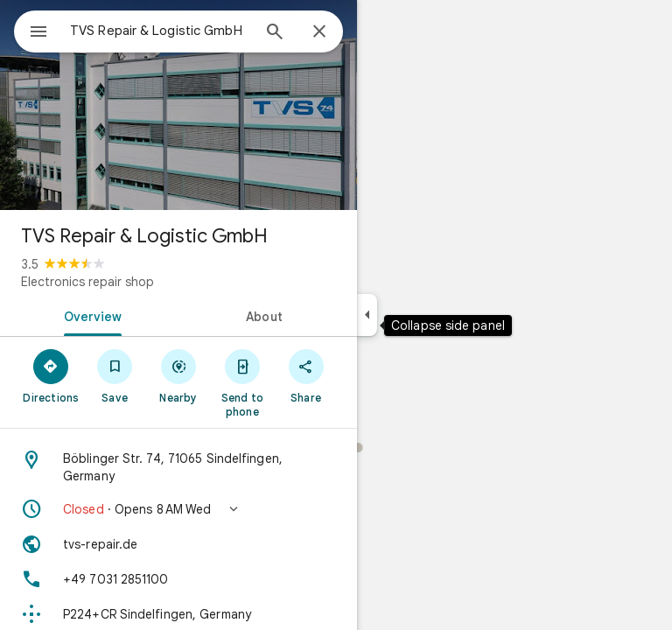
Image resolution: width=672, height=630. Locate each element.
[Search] (275, 33)
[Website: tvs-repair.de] (178, 544)
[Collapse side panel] (367, 315)
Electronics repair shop (87, 282)
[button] (178, 509)
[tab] (89, 315)
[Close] (319, 32)
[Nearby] (179, 375)
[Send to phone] (242, 382)
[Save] (115, 375)
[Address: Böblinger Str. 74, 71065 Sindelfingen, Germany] (178, 467)
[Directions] (51, 375)
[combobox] (160, 31)
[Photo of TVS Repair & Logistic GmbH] (178, 105)
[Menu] (38, 33)
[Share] (306, 375)
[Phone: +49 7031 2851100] (178, 579)
